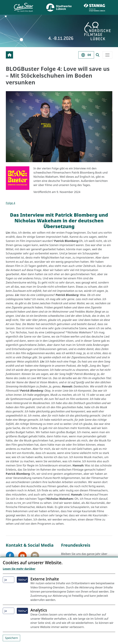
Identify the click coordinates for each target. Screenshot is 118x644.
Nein (21, 580)
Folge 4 (11, 203)
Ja (6, 580)
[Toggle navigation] (107, 55)
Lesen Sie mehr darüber (19, 569)
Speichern (12, 638)
